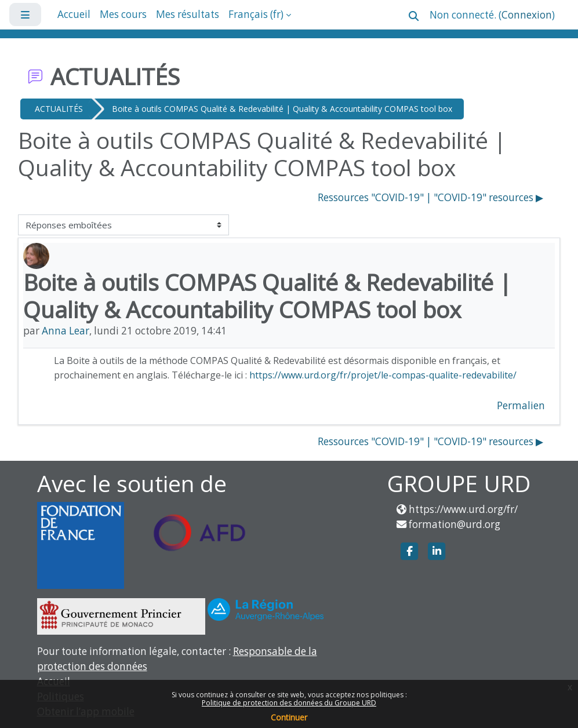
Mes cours (123, 14)
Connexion (527, 15)
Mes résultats (188, 14)
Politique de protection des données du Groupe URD (289, 703)
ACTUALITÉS (59, 109)
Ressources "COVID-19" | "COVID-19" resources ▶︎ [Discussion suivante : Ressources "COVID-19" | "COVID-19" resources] (430, 197)
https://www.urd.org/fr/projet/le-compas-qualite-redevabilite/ (383, 375)
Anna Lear (66, 331)
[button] (414, 16)
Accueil (74, 14)
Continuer (289, 717)
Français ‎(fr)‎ (256, 14)
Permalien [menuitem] (521, 405)
